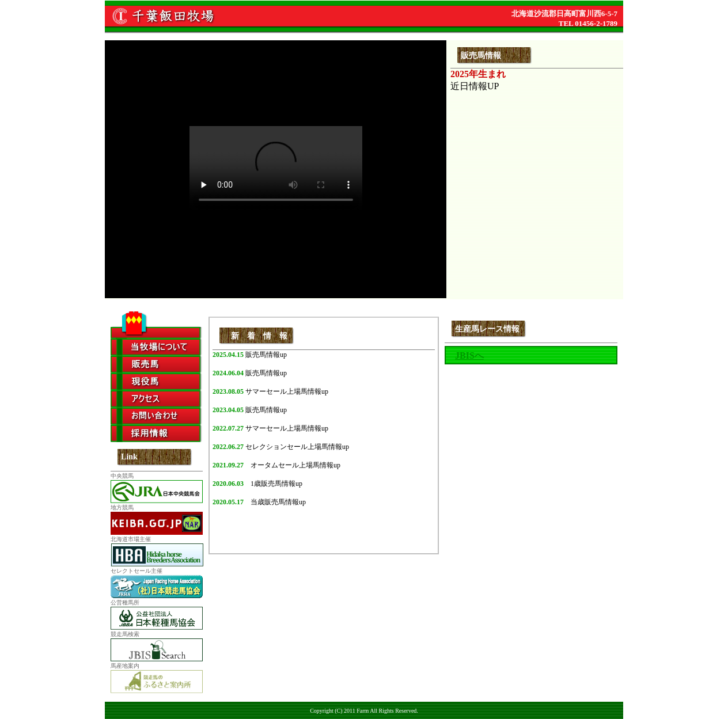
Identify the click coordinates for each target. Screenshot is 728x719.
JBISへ (469, 355)
